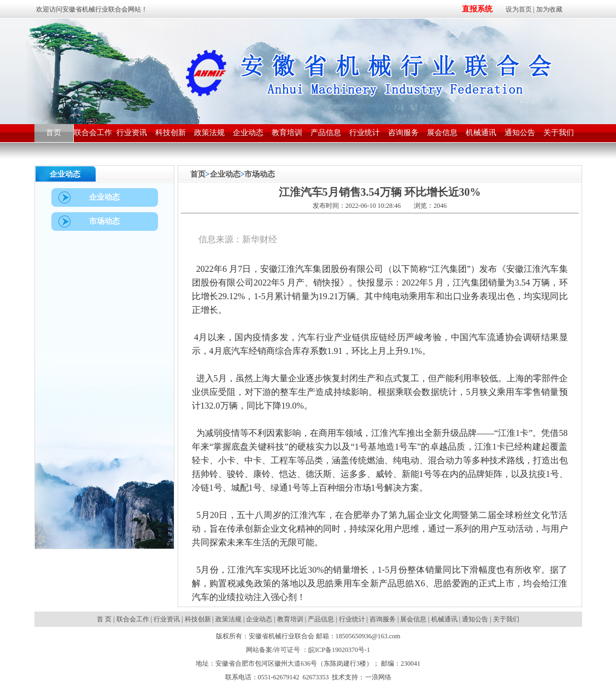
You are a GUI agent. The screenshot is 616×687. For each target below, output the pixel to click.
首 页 (105, 619)
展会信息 (413, 619)
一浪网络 (378, 677)
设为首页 (519, 9)
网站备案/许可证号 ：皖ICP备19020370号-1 (308, 650)
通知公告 (475, 619)
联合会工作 (133, 619)
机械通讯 (444, 619)
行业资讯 (167, 619)
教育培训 (290, 619)
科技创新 (198, 619)
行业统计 (352, 619)
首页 (198, 174)
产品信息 (321, 619)
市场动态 (260, 174)
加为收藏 (549, 9)
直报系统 (477, 9)
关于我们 (506, 619)
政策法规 (228, 619)
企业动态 (225, 174)
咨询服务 (383, 619)
